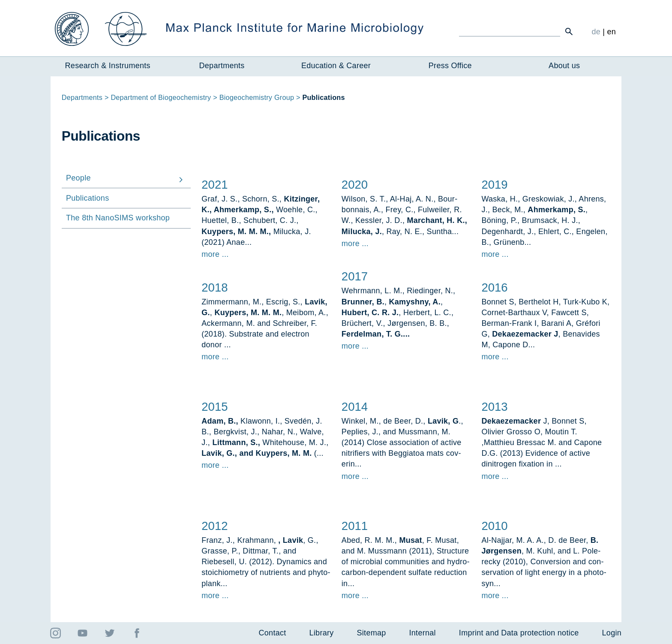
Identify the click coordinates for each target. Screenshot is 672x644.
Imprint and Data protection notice (519, 633)
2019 (494, 185)
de (596, 32)
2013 (494, 407)
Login (612, 633)
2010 (494, 526)
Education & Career (336, 66)
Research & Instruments (108, 66)
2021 (214, 185)
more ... (215, 254)
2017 (355, 277)
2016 (494, 287)
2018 (214, 287)
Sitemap (372, 633)
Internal (423, 633)
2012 (214, 526)
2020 (355, 185)
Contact (273, 633)
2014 (355, 407)
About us (564, 66)
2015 (214, 407)
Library (322, 633)
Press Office (450, 66)
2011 (355, 526)
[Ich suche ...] (510, 31)
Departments (222, 66)
